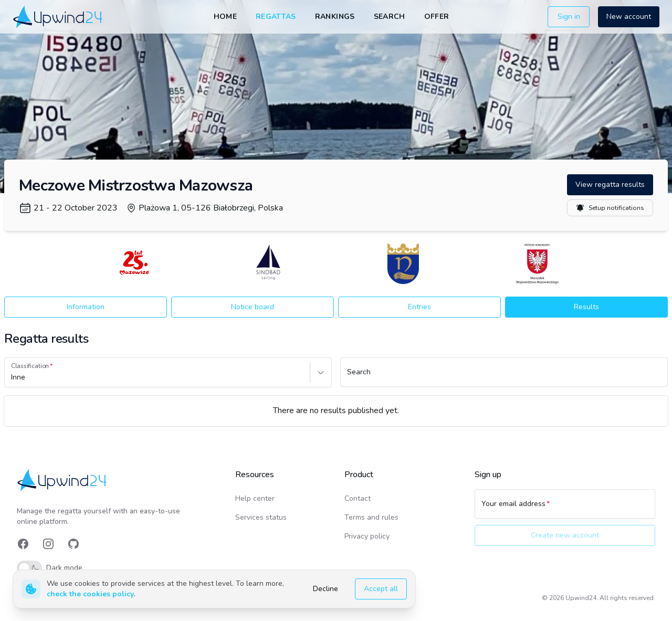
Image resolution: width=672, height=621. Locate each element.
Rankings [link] (335, 17)
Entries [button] (419, 307)
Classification (30, 366)
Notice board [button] (253, 307)
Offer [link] (437, 17)
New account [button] (629, 17)
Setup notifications (610, 208)
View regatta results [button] (610, 185)
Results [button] (586, 307)
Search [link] (390, 17)
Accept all (381, 589)
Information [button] (86, 307)
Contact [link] (358, 498)
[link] (59, 17)
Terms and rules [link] (371, 517)
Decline (325, 589)
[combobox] (12, 377)
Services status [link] (261, 517)
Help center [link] (255, 498)
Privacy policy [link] (367, 536)
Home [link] (225, 17)
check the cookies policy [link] (90, 594)
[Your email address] (565, 509)
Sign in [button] (569, 17)
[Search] (504, 377)
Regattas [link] (276, 17)
